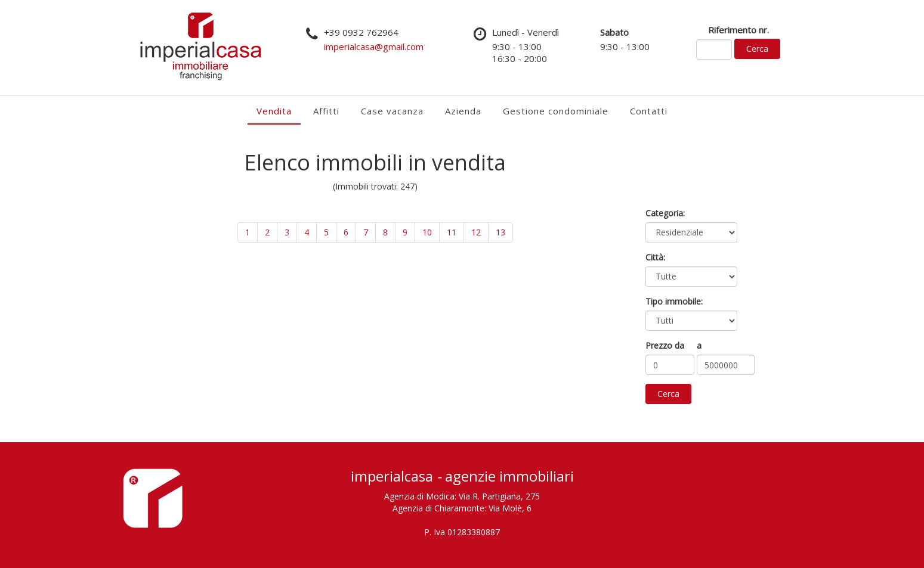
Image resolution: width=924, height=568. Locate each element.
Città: (655, 257)
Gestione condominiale (556, 111)
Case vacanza (392, 111)
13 (500, 232)
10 (427, 232)
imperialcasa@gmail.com (374, 46)
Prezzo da (665, 345)
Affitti (326, 111)
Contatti (649, 111)
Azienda (463, 111)
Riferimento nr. (738, 30)
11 (452, 232)
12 (476, 232)
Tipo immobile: (674, 301)
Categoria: (665, 213)
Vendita (274, 111)
